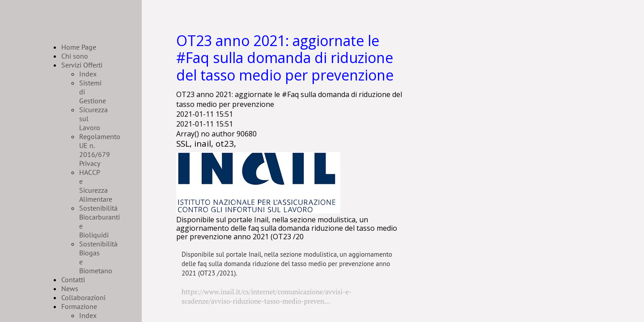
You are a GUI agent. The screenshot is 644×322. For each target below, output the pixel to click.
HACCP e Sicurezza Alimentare (96, 186)
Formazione (79, 306)
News (70, 288)
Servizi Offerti (82, 65)
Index (88, 74)
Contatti (73, 280)
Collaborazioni (83, 297)
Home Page (79, 47)
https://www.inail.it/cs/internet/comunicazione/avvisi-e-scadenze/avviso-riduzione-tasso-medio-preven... (267, 296)
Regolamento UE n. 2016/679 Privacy (100, 150)
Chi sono (75, 56)
